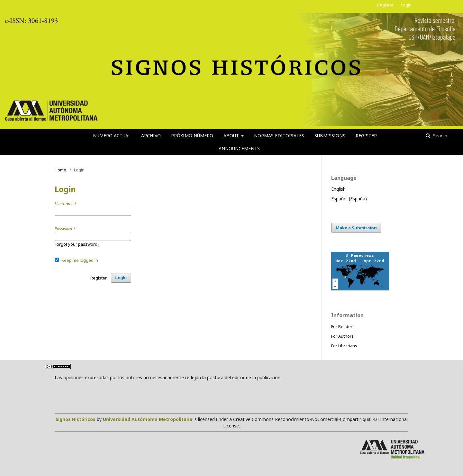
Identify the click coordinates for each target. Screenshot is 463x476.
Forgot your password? (77, 244)
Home (60, 170)
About (232, 136)
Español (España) (349, 199)
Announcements (239, 148)
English (338, 189)
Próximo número (192, 136)
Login (406, 5)
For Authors (342, 336)
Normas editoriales (279, 136)
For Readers (343, 326)
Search (440, 136)
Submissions (330, 136)
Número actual (112, 136)
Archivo (151, 136)
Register (366, 136)
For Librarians (344, 346)
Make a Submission (356, 228)
